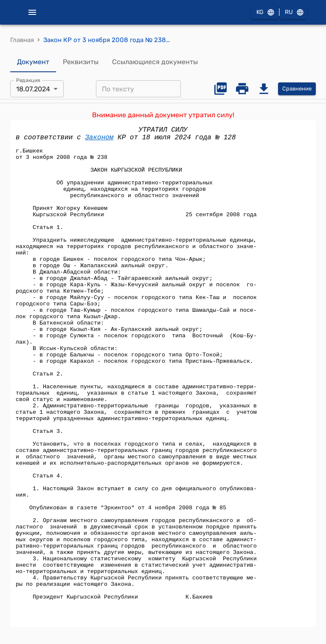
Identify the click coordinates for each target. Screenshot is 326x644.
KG (265, 13)
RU (294, 13)
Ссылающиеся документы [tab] (155, 62)
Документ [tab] (33, 62)
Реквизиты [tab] (81, 62)
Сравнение (297, 89)
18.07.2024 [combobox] (33, 89)
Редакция (28, 80)
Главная (22, 40)
